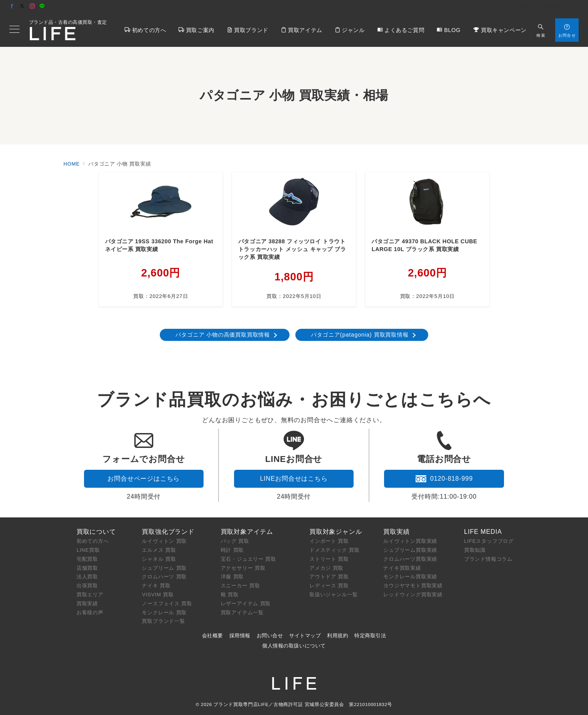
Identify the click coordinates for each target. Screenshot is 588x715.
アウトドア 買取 (329, 577)
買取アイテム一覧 (242, 612)
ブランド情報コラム (488, 559)
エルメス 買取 (159, 550)
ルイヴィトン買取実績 (410, 541)
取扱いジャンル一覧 (334, 595)
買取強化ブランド (168, 532)
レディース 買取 (329, 586)
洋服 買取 (232, 577)
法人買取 (87, 577)
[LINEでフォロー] (42, 6)
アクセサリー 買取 (243, 568)
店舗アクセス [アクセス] (560, 7)
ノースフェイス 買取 (167, 604)
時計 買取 (232, 550)
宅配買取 (87, 559)
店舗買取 (87, 568)
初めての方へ (93, 541)
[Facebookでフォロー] (12, 6)
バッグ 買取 (235, 541)
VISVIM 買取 (158, 595)
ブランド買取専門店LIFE (241, 704)
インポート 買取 (329, 541)
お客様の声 (90, 612)
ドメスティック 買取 (335, 550)
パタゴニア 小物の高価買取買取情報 (223, 335)
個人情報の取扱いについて (294, 646)
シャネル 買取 (159, 559)
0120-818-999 (444, 479)
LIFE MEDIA (483, 532)
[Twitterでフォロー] (22, 6)
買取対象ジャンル (336, 532)
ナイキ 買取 (156, 586)
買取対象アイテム (247, 532)
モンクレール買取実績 (410, 577)
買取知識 (475, 550)
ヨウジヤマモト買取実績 (413, 586)
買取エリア (90, 595)
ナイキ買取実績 (402, 568)
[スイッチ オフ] (541, 30)
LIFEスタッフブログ (489, 541)
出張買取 (87, 586)
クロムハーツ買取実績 (410, 559)
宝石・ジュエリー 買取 (248, 559)
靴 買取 (230, 595)
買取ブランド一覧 (163, 621)
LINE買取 (88, 550)
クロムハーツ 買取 (164, 577)
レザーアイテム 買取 (246, 604)
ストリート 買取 (329, 559)
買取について (96, 532)
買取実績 (87, 604)
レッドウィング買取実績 (413, 595)
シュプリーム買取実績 (410, 550)
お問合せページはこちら (144, 479)
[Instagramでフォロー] (32, 6)
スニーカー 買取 (240, 586)
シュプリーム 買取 (164, 568)
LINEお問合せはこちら (294, 479)
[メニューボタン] (14, 30)
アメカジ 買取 (326, 568)
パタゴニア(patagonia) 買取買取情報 (360, 335)
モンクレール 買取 (164, 612)
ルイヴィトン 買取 (164, 541)
